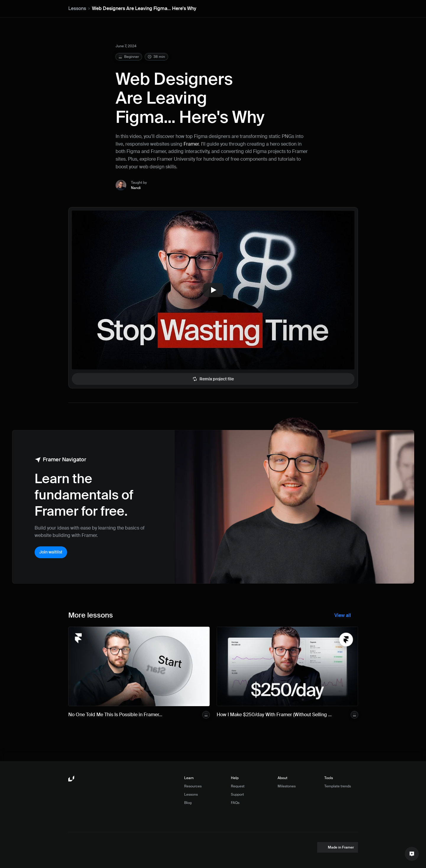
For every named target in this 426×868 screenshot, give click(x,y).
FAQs (235, 803)
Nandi (136, 188)
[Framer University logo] (72, 779)
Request (238, 786)
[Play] (213, 290)
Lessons (77, 8)
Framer (191, 144)
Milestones (287, 786)
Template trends (338, 786)
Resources (193, 786)
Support (237, 794)
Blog (188, 803)
